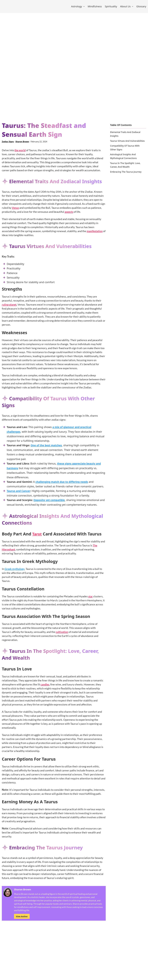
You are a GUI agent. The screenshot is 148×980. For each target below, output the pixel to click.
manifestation (95, 233)
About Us (125, 8)
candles (45, 686)
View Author (22, 918)
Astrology (76, 8)
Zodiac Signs (8, 144)
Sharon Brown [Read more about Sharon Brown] (22, 144)
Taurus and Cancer (19, 493)
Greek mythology (15, 571)
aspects (69, 214)
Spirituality (111, 8)
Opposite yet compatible (50, 502)
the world (20, 153)
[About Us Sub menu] (133, 8)
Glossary (141, 8)
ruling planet (10, 307)
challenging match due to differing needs (63, 484)
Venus (16, 210)
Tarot (38, 536)
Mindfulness (95, 8)
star (91, 598)
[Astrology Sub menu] (84, 8)
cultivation (62, 634)
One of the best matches (47, 448)
